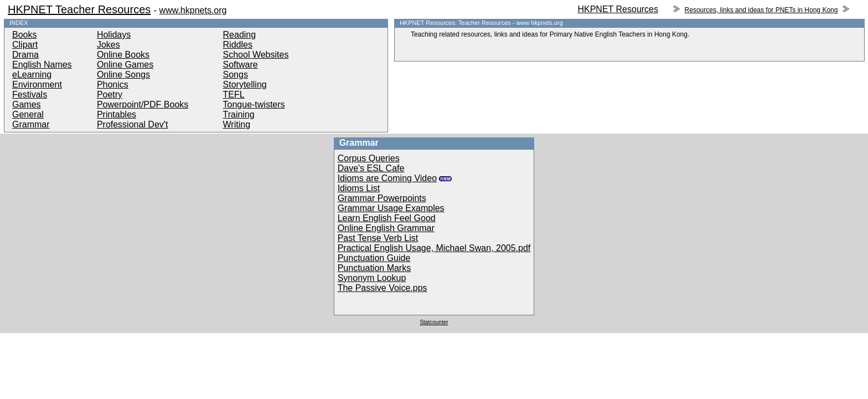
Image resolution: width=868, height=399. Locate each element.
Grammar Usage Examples (391, 208)
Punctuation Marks (374, 268)
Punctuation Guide (374, 258)
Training (239, 114)
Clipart (25, 45)
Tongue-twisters (254, 104)
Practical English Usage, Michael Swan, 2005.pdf (434, 248)
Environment (37, 85)
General (28, 114)
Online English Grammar (386, 228)
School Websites (256, 55)
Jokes (108, 45)
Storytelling (245, 85)
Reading (240, 35)
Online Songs (123, 75)
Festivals (30, 94)
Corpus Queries (369, 158)
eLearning (32, 75)
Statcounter (434, 322)
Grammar (31, 124)
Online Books (123, 55)
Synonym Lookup (372, 278)
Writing (237, 124)
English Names (42, 65)
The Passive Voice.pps (383, 288)
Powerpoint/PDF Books (143, 104)
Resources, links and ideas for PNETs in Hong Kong (761, 10)
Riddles (238, 45)
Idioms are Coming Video (387, 178)
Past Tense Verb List (378, 238)
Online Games (125, 65)
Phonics (113, 85)
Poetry (110, 94)
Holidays (114, 35)
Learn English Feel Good (387, 218)
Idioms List (359, 188)
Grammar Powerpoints (382, 198)
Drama (25, 55)
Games (27, 104)
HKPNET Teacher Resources (79, 9)
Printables (117, 114)
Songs (236, 75)
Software (241, 65)
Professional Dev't (132, 124)
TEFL (234, 94)
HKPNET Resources (618, 9)
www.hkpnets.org (193, 10)
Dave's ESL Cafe (371, 168)
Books (24, 35)
